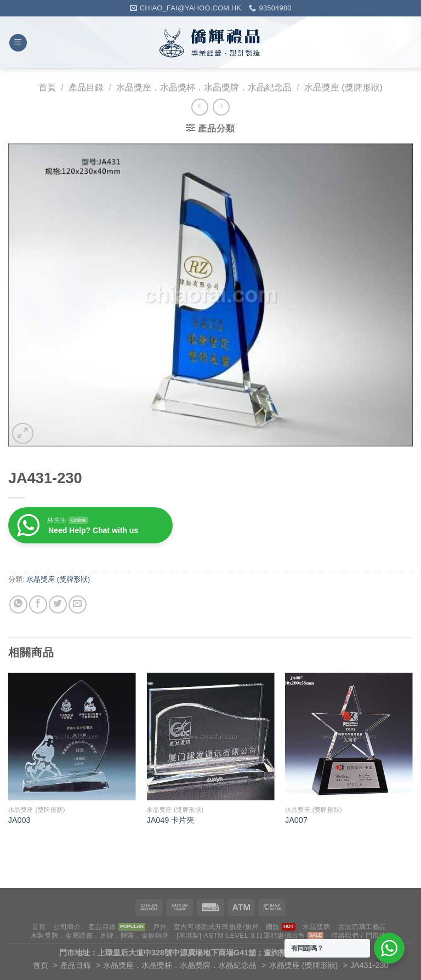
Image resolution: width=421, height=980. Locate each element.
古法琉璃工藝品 (362, 927)
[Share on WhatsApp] (18, 604)
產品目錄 (86, 87)
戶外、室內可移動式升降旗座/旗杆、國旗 (216, 927)
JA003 (19, 820)
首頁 (47, 87)
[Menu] (18, 43)
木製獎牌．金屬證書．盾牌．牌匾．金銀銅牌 (100, 936)
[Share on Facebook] (38, 604)
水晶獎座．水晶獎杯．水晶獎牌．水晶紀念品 (204, 87)
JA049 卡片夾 (170, 820)
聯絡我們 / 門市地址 (362, 936)
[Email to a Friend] (78, 604)
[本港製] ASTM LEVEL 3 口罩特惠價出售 (241, 936)
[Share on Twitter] (58, 604)
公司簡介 (67, 927)
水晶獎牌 (316, 927)
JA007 (296, 820)
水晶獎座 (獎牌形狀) (343, 87)
